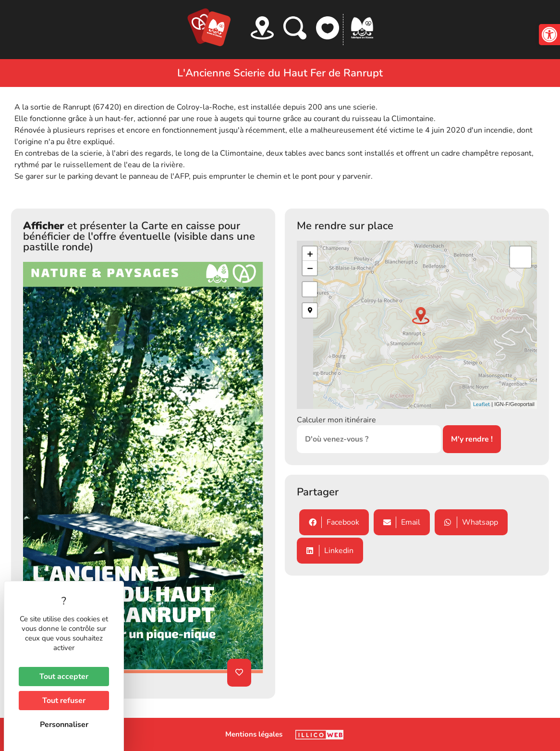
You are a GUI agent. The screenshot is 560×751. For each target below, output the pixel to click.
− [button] (310, 268)
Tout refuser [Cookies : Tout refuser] (64, 701)
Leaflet (481, 404)
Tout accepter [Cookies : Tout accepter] (64, 677)
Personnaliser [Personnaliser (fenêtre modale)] (64, 725)
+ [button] (310, 254)
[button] (549, 35)
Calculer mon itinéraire (336, 420)
